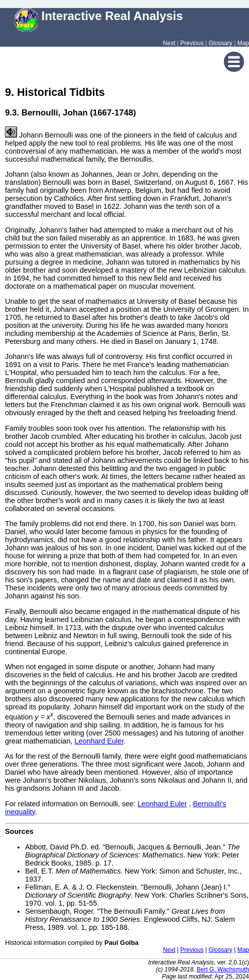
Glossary (221, 43)
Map (243, 43)
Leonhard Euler (99, 741)
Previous (192, 43)
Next (169, 43)
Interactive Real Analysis (99, 16)
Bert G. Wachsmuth (223, 969)
